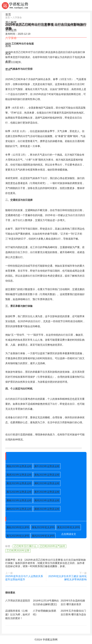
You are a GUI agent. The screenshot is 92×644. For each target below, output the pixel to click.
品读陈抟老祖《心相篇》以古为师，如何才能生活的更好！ (18, 614)
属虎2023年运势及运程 (19, 475)
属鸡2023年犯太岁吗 (43, 536)
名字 (8, 61)
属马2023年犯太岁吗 (18, 536)
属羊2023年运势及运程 (47, 492)
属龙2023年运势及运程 (19, 483)
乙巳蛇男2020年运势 (18, 551)
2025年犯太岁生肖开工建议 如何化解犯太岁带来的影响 (67, 578)
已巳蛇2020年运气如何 (52, 546)
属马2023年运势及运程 (19, 492)
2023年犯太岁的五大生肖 (25, 519)
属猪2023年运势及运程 (47, 509)
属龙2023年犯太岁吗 (68, 527)
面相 (8, 46)
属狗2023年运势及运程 (19, 509)
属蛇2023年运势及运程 (47, 483)
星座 (8, 69)
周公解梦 (11, 22)
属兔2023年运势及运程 (47, 475)
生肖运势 (11, 30)
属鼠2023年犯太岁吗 (18, 527)
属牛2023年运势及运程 (47, 466)
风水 (8, 54)
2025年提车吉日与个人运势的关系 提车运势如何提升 (24, 578)
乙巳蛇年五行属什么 (25, 546)
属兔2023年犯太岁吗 (43, 527)
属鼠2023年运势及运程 (19, 466)
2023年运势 (15, 456)
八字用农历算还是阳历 (18, 601)
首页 (8, 15)
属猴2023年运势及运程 (19, 500)
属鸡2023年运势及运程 (47, 500)
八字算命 (11, 38)
